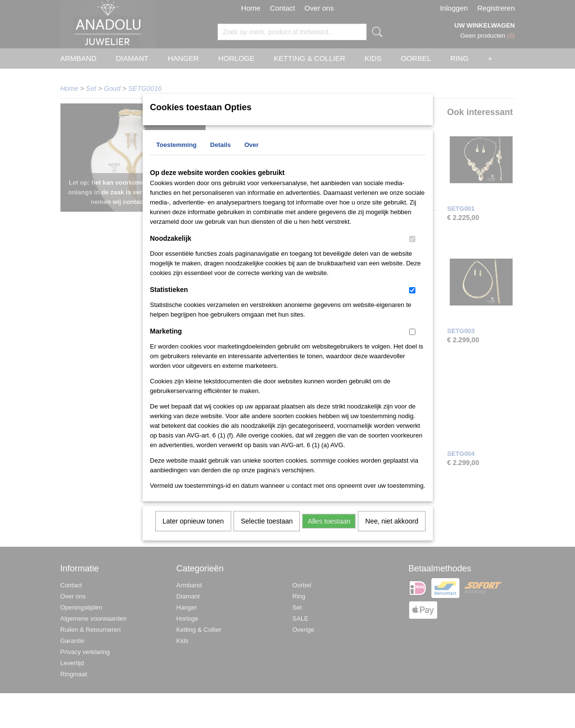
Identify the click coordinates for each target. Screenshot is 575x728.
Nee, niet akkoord (392, 534)
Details (221, 157)
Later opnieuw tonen (193, 534)
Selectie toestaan (267, 534)
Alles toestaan (329, 534)
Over (251, 157)
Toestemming (177, 157)
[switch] (412, 252)
